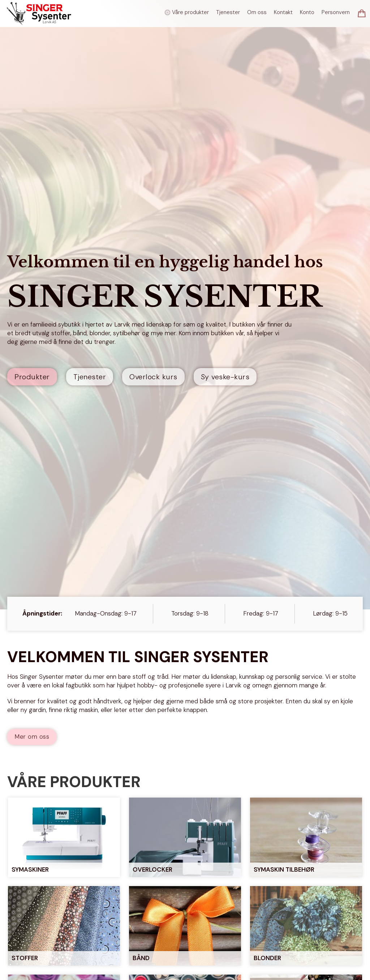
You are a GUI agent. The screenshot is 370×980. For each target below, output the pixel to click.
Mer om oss (32, 737)
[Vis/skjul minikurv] (362, 13)
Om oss (257, 12)
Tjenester (228, 12)
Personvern (336, 12)
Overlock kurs (153, 377)
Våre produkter (190, 12)
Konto (307, 12)
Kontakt (283, 12)
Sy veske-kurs (225, 377)
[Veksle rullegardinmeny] (167, 12)
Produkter (32, 377)
